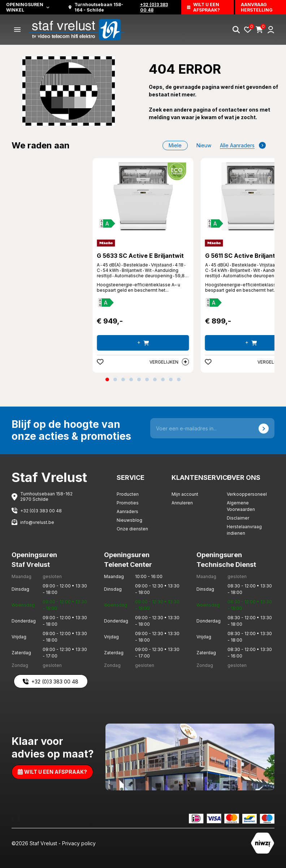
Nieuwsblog (129, 520)
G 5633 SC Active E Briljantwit (140, 256)
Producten (128, 494)
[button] (107, 379)
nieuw (204, 145)
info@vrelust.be (37, 522)
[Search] (236, 30)
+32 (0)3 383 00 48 (41, 511)
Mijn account (185, 494)
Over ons (244, 478)
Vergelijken (169, 362)
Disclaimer (238, 518)
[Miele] (106, 243)
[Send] (264, 428)
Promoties (128, 503)
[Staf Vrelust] (77, 29)
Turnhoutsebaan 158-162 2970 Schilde (46, 496)
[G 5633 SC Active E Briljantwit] (143, 196)
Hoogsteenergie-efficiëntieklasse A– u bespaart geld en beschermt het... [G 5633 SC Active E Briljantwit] (138, 287)
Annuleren (182, 503)
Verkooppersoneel (247, 494)
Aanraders (127, 511)
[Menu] (17, 30)
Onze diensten (132, 529)
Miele (175, 145)
